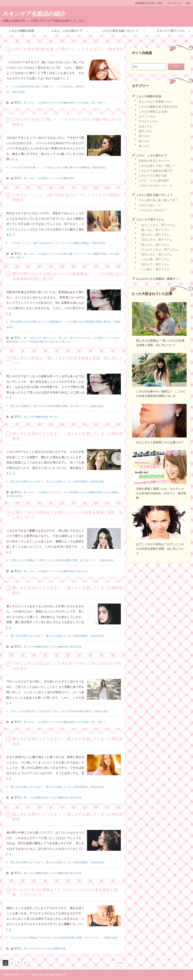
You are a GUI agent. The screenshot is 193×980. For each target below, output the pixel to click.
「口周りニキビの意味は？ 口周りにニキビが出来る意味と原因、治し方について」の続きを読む (61, 560)
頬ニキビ (144, 136)
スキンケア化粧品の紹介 (34, 14)
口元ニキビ (54, 342)
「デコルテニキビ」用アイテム (158, 250)
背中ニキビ (146, 131)
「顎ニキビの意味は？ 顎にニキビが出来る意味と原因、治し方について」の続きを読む (56, 406)
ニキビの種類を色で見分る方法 (66, 647)
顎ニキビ (67, 342)
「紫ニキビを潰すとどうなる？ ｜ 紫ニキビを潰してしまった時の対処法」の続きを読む (57, 636)
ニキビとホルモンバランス (155, 185)
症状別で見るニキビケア (154, 161)
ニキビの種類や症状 (22, 31)
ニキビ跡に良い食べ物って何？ (158, 200)
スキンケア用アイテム (171, 31)
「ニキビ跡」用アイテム (154, 259)
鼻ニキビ (144, 146)
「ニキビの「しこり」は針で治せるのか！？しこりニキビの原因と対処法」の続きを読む (57, 243)
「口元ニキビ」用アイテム (41, 338)
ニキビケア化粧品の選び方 (33, 342)
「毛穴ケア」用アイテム (154, 264)
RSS (188, 3)
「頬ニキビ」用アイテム (154, 235)
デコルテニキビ (35, 949)
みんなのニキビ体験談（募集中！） (159, 279)
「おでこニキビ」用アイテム (157, 225)
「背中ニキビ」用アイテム (155, 254)
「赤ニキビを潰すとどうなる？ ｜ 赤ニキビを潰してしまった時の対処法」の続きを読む (57, 482)
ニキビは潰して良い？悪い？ (91, 103)
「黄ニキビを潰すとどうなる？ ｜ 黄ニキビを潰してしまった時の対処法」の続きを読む (57, 787)
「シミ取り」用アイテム (154, 269)
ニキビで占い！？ (150, 205)
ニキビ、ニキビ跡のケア (67, 31)
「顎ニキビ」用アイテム (69, 338)
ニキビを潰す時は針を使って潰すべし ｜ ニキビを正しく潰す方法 (68, 49)
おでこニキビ (147, 116)
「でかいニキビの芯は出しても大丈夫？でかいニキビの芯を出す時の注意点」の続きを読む (58, 711)
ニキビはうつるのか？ (153, 210)
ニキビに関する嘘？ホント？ (120, 31)
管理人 (18, 102)
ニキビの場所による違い (154, 111)
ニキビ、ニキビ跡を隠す (67, 492)
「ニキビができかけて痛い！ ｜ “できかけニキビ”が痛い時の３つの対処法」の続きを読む (57, 167)
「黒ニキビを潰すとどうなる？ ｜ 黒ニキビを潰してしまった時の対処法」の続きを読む (57, 862)
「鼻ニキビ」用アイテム (154, 230)
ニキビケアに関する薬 (153, 176)
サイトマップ (174, 3)
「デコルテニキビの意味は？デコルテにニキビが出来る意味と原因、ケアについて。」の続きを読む (63, 938)
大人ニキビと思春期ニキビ (155, 102)
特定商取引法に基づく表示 (149, 3)
